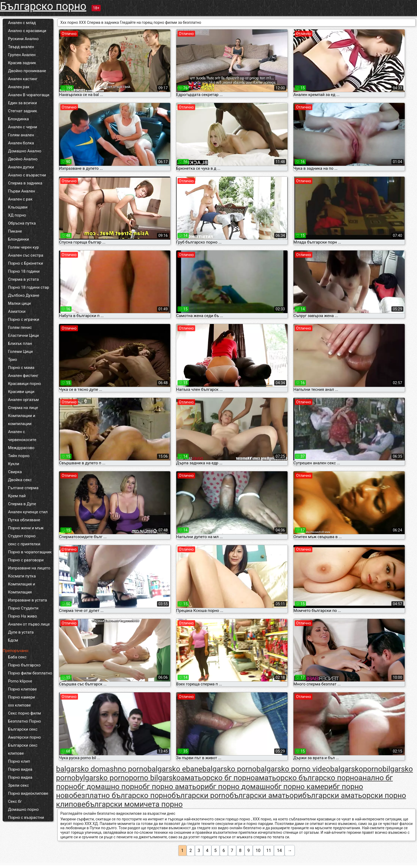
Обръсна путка (22, 223)
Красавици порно (24, 384)
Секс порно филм (24, 713)
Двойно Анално (23, 159)
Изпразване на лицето (29, 568)
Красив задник (22, 63)
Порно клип (19, 761)
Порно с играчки (24, 319)
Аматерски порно (24, 737)
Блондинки (18, 239)
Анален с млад (22, 23)
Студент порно (22, 536)
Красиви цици (21, 392)
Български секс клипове (23, 749)
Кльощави (18, 207)
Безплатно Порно (24, 721)
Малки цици (19, 303)
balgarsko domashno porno (102, 769)
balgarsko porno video (293, 769)
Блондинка (18, 119)
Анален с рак (20, 199)
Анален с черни (23, 127)
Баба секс (17, 657)
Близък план (20, 344)
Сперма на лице (23, 408)
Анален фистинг (23, 376)
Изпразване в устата (27, 600)
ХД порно (17, 215)
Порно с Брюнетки (25, 263)
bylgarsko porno (102, 778)
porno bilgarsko (155, 778)
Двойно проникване (27, 71)
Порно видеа (20, 769)
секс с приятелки (24, 544)
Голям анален (21, 135)
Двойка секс (20, 480)
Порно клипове (22, 689)
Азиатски (17, 311)
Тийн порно (19, 456)
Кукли (14, 464)
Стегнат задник (23, 111)
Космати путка (22, 576)
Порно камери (21, 697)
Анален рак (19, 87)
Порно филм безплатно (30, 673)
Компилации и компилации (22, 420)
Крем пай (17, 496)
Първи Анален (21, 191)
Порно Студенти (23, 608)
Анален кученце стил (28, 512)
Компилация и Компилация (21, 588)
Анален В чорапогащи (29, 95)
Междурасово (21, 448)
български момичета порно (134, 804)
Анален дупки (21, 167)
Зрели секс (18, 785)
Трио (13, 360)
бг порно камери (303, 787)
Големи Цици (20, 352)
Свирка (15, 472)
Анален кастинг (23, 79)
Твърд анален (21, 47)
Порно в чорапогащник (30, 552)
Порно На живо (22, 616)
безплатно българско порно (122, 795)
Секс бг (15, 801)
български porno (201, 795)
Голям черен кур (23, 247)
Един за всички (22, 103)
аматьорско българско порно (307, 778)
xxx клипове (19, 705)
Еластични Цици (23, 335)
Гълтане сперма (23, 488)
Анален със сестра (26, 255)
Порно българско (24, 665)
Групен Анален (22, 55)
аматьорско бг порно (218, 778)
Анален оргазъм (23, 400)
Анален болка (21, 143)
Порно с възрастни (26, 817)
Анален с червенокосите (22, 436)
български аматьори (266, 795)
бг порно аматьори (176, 787)
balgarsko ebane (175, 769)
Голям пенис (20, 327)
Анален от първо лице (29, 624)
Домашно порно (23, 809)
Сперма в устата (23, 279)
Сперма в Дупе (22, 504)
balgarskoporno (356, 769)
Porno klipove (20, 681)
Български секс (23, 729)
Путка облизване (24, 520)
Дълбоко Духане (24, 295)
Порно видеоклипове (28, 793)
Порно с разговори (26, 560)
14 (279, 850)
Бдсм (13, 640)
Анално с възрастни (27, 175)
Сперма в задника (25, 183)
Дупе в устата (21, 632)
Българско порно (43, 6)
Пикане (15, 231)
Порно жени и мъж (26, 528)
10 (258, 850)
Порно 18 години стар (29, 287)
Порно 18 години (24, 271)
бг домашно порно (110, 787)
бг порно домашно (242, 787)
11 (269, 850)
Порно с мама (21, 368)
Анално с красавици (27, 31)
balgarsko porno (229, 769)
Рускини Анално (23, 39)
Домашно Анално (25, 151)
